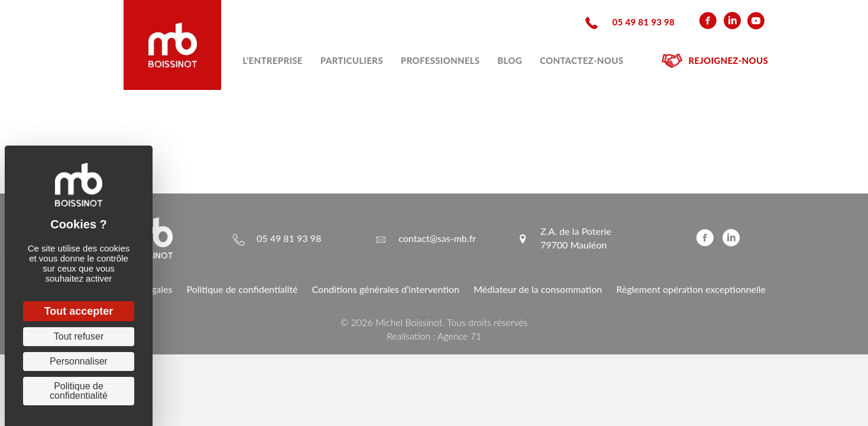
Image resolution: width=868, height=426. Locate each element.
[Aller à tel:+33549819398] (629, 21)
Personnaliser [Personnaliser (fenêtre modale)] (79, 361)
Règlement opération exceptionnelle (691, 289)
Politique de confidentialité (242, 289)
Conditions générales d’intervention (386, 289)
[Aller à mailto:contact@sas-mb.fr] (425, 238)
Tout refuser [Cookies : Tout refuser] (79, 336)
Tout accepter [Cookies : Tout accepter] (79, 311)
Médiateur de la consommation (538, 289)
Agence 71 (459, 336)
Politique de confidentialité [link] (79, 391)
